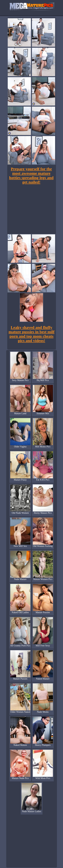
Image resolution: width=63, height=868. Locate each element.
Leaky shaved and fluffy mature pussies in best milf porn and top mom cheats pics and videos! (32, 334)
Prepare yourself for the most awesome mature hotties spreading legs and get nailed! (31, 175)
